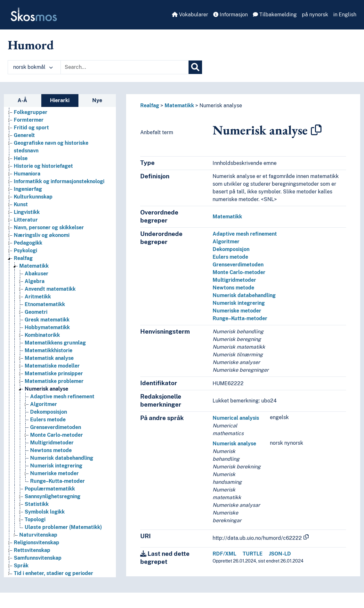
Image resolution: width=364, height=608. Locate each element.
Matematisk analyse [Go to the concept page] (49, 358)
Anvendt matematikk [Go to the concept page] (50, 289)
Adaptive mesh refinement (245, 234)
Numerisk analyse (221, 105)
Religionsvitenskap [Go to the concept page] (36, 543)
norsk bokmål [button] (33, 67)
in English (345, 15)
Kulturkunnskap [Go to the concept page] (33, 197)
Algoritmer (226, 242)
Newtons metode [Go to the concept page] (51, 450)
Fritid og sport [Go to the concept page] (31, 128)
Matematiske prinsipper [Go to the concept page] (54, 373)
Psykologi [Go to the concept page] (25, 251)
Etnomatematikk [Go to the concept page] (45, 304)
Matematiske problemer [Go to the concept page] (54, 381)
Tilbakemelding (275, 15)
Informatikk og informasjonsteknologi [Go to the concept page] (59, 181)
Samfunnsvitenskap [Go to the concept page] (38, 558)
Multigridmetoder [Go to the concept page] (52, 443)
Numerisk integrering (239, 303)
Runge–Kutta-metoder (240, 318)
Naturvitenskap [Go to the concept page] (38, 535)
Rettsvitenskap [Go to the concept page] (32, 550)
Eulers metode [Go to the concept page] (48, 420)
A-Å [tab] (22, 100)
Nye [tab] (97, 100)
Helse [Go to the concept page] (21, 158)
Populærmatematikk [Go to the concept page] (50, 489)
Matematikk (179, 105)
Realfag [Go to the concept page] (23, 258)
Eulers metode (230, 257)
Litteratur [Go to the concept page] (26, 220)
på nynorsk (315, 15)
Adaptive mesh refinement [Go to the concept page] (62, 397)
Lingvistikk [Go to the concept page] (27, 212)
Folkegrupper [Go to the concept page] (31, 112)
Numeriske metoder (237, 311)
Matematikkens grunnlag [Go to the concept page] (55, 343)
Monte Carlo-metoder (239, 272)
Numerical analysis (236, 418)
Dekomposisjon (231, 249)
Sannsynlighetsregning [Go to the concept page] (53, 496)
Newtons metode (233, 288)
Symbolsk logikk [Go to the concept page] (45, 512)
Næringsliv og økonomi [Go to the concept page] (42, 235)
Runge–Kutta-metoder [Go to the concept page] (57, 481)
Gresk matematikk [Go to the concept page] (47, 320)
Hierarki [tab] (60, 100)
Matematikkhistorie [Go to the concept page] (49, 350)
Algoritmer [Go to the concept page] (44, 404)
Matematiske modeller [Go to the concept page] (52, 366)
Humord (31, 45)
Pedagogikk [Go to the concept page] (28, 243)
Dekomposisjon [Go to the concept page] (49, 412)
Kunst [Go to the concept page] (21, 204)
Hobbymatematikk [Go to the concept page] (47, 327)
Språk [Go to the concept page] (21, 566)
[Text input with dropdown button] (125, 67)
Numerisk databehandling (244, 295)
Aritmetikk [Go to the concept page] (38, 297)
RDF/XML (224, 554)
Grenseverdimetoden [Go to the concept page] (56, 427)
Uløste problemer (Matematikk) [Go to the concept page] (63, 527)
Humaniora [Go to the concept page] (27, 174)
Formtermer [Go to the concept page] (29, 120)
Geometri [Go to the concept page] (36, 312)
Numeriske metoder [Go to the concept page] (54, 473)
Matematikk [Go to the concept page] (34, 266)
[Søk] (195, 67)
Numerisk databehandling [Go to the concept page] (62, 458)
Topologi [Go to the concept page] (35, 519)
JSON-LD (280, 554)
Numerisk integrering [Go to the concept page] (56, 466)
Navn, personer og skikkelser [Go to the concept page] (49, 227)
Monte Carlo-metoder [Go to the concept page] (57, 435)
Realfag (150, 105)
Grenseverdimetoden (238, 265)
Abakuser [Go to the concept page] (36, 274)
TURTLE (253, 554)
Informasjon (231, 15)
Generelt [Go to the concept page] (24, 135)
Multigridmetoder (234, 280)
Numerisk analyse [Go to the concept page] (46, 389)
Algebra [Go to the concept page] (35, 281)
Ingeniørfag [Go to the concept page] (28, 189)
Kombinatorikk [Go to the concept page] (42, 335)
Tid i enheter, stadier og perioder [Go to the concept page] (53, 573)
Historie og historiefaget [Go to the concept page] (43, 166)
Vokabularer (190, 15)
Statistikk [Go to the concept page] (37, 504)
